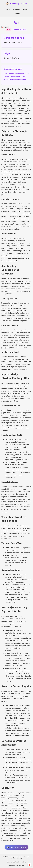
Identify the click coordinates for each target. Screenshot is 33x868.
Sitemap (9, 862)
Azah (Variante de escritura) (14, 74)
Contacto (22, 865)
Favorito (5, 27)
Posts (25, 9)
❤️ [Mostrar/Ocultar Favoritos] (30, 865)
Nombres (17, 9)
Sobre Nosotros (13, 865)
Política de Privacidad (20, 862)
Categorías (16, 14)
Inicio (8, 9)
